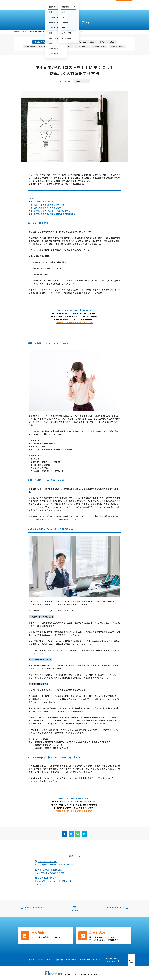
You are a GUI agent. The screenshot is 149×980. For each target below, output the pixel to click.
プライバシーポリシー (45, 960)
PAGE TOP (131, 962)
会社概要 (110, 7)
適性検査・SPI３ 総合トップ (23, 32)
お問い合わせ (109, 3)
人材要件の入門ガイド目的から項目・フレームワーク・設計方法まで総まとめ (54, 881)
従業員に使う (62, 7)
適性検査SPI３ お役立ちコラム (44, 32)
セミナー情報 (98, 3)
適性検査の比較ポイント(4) (61, 46)
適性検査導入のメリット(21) (35, 46)
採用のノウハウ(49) (107, 42)
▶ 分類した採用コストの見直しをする (47, 208)
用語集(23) (61, 42)
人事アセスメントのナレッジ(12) (82, 42)
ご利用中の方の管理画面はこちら (64, 3)
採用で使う (49, 7)
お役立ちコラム (77, 7)
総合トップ (38, 7)
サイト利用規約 (71, 960)
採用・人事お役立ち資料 (95, 7)
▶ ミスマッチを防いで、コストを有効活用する (51, 211)
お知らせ (31, 960)
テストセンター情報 (85, 3)
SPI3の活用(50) (99, 46)
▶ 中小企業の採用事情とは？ (43, 202)
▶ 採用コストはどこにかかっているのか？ (49, 205)
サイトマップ (98, 960)
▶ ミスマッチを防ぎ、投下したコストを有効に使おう (53, 214)
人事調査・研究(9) (117, 46)
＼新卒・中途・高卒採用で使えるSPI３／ (75, 310)
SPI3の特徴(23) (82, 46)
